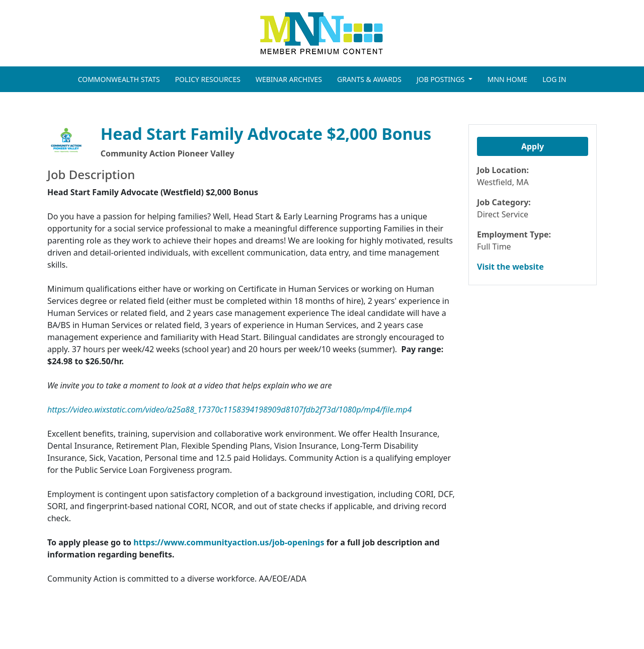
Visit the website (510, 267)
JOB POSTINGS (441, 79)
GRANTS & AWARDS (369, 79)
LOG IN (554, 79)
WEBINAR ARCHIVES (289, 79)
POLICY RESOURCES (208, 79)
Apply (533, 146)
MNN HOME (507, 79)
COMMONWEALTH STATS (119, 79)
